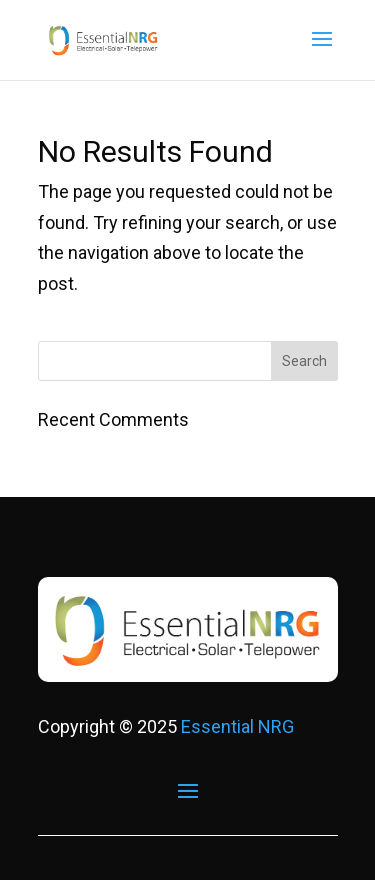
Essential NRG (237, 726)
